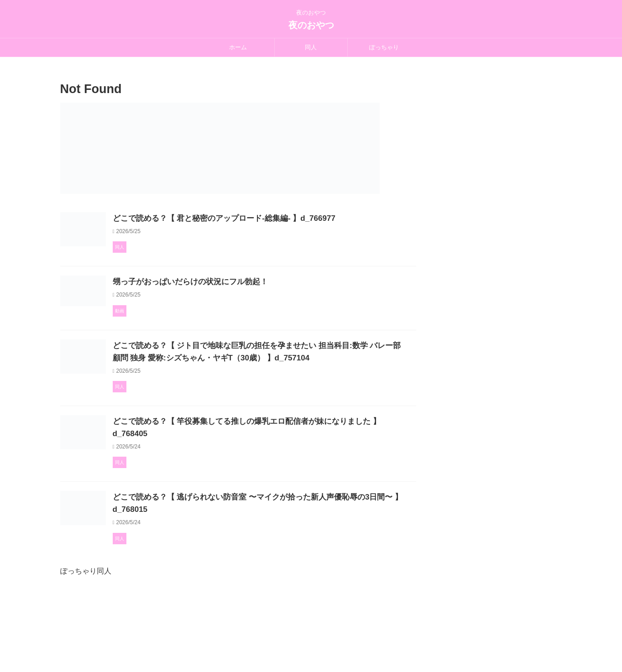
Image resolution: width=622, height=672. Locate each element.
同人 (311, 47)
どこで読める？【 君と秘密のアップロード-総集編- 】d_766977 (263, 218)
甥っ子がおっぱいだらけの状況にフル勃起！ (231, 305)
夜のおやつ (311, 25)
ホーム (238, 47)
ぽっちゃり (384, 47)
